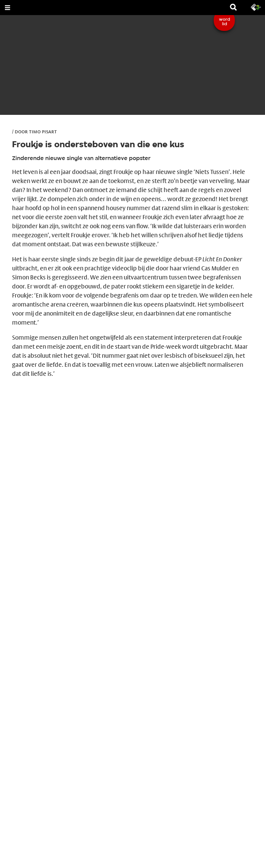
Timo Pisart (43, 131)
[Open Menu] (8, 8)
